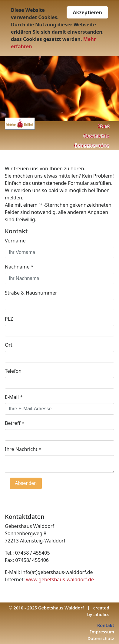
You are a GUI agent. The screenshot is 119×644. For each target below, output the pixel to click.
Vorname (15, 241)
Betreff (15, 423)
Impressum (102, 632)
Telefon (13, 371)
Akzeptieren (87, 12)
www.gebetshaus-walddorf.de (60, 579)
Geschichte (96, 136)
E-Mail (14, 397)
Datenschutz (101, 638)
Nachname (19, 267)
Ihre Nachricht (23, 449)
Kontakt (106, 625)
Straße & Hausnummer (31, 293)
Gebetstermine (92, 145)
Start (104, 126)
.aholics (101, 614)
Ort (9, 345)
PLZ (9, 319)
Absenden (26, 483)
